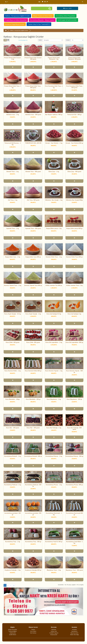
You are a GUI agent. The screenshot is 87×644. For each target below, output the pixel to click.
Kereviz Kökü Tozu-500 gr (74, 257)
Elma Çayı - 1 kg (54, 172)
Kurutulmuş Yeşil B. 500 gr (54, 542)
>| (14, 585)
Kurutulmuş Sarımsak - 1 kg (54, 514)
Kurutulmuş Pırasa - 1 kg (54, 485)
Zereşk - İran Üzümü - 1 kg (54, 143)
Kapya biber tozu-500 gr (33, 257)
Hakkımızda (13, 633)
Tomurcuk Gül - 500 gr (74, 115)
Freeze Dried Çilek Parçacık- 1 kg (54, 58)
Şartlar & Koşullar (13, 630)
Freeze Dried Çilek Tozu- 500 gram (33, 87)
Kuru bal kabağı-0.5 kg (54, 314)
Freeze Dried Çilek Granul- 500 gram (33, 58)
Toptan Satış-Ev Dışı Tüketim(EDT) (39, 24)
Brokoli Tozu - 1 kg (13, 172)
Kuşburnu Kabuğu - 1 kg (13, 570)
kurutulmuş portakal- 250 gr (33, 514)
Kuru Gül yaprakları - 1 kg (54, 342)
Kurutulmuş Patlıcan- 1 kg (13, 485)
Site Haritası (33, 633)
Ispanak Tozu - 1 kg (13, 228)
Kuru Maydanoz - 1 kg (54, 399)
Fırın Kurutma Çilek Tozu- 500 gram (74, 87)
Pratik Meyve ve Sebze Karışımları (16, 20)
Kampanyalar (54, 635)
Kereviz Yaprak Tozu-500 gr (33, 285)
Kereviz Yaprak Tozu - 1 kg (13, 285)
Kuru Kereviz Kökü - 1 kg (13, 371)
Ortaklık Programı (54, 633)
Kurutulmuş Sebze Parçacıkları (66, 16)
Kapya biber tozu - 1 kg (13, 257)
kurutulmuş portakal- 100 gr (13, 514)
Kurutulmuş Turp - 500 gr (33, 542)
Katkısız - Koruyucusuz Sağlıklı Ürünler (18, 16)
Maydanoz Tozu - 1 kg (54, 570)
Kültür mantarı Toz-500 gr (54, 285)
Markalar (54, 630)
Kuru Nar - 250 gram (33, 428)
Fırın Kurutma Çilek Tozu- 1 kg (54, 87)
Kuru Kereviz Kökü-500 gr (33, 371)
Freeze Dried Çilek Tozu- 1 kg (13, 87)
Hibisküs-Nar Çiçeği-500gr (74, 200)
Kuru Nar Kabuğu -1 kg (54, 428)
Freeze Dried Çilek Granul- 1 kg (13, 58)
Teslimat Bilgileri (13, 631)
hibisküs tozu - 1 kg (13, 115)
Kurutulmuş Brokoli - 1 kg (13, 456)
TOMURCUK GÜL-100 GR (33, 143)
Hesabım (74, 630)
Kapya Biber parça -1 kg (54, 228)
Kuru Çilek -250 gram (33, 342)
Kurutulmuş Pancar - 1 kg (54, 456)
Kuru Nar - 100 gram (13, 428)
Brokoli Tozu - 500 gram (33, 172)
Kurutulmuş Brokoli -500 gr (33, 456)
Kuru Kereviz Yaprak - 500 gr (74, 372)
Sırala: (40, 40)
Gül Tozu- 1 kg (13, 200)
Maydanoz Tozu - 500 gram (74, 570)
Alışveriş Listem (74, 633)
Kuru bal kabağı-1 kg (74, 314)
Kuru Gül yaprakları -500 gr (74, 342)
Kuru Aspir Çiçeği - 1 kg (33, 314)
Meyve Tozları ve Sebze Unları (43, 16)
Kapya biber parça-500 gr (74, 228)
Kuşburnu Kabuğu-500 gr (33, 570)
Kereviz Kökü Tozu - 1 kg (54, 257)
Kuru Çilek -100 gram (13, 342)
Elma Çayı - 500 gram (74, 172)
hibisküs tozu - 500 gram (33, 115)
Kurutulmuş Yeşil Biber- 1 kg (74, 542)
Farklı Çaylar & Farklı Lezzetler (67, 20)
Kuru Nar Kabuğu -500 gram (74, 429)
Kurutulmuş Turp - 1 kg (13, 542)
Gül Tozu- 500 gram (33, 200)
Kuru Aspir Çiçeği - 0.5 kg (13, 314)
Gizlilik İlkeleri (13, 635)
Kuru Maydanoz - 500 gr (74, 399)
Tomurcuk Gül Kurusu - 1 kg (13, 144)
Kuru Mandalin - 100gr (13, 399)
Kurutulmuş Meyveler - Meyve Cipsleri (42, 20)
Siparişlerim (74, 631)
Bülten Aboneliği (74, 635)
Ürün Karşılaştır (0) (23, 40)
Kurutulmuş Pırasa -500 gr (74, 485)
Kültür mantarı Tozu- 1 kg (74, 285)
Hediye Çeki (54, 631)
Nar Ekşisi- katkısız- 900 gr (54, 115)
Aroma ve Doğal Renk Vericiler (15, 24)
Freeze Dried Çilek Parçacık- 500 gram (74, 58)
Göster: (68, 40)
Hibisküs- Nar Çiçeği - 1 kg (54, 200)
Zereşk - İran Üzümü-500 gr (74, 143)
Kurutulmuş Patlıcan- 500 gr (33, 486)
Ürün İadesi (33, 631)
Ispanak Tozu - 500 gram (33, 228)
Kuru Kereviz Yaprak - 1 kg (54, 371)
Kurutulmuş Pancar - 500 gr (74, 456)
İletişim (33, 630)
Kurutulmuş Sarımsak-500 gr (74, 514)
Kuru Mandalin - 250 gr (33, 399)
